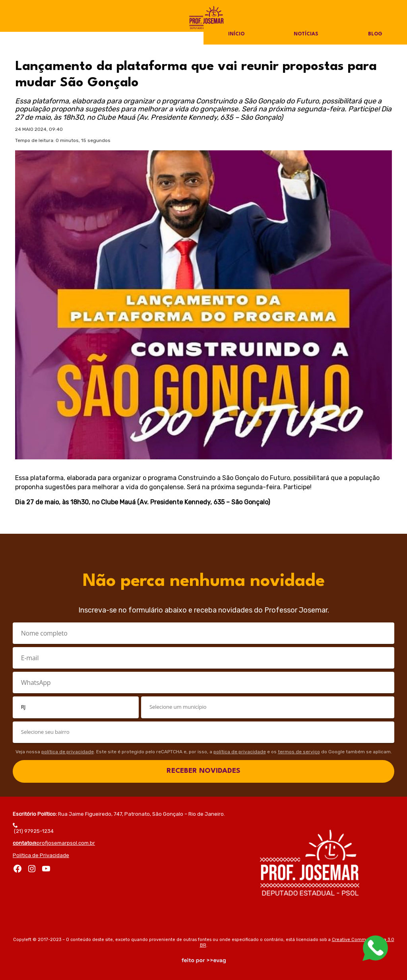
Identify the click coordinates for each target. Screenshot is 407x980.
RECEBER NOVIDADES (203, 771)
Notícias (306, 34)
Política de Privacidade (41, 855)
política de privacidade (68, 752)
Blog (375, 34)
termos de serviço (299, 752)
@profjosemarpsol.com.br (54, 843)
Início (236, 34)
